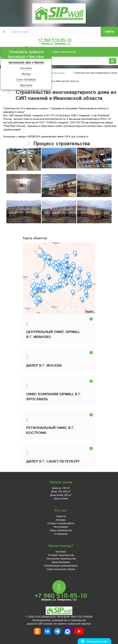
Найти (109, 32)
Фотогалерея (61, 527)
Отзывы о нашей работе (61, 523)
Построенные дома (54, 73)
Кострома (26, 68)
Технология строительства (61, 558)
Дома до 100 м (61, 488)
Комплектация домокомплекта (61, 566)
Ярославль (26, 85)
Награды (61, 520)
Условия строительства (42, 52)
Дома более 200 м (61, 495)
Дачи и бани (61, 498)
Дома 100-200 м (61, 491)
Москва (26, 74)
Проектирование (61, 562)
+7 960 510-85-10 (55, 40)
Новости (61, 516)
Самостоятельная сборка (61, 569)
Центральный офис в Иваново (26, 62)
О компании (61, 534)
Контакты (61, 551)
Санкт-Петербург (26, 79)
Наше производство (61, 530)
